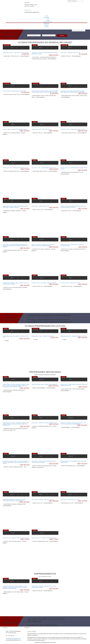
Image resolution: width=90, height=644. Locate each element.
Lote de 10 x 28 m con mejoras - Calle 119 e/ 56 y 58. (44, 283)
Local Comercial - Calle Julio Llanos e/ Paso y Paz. (15, 91)
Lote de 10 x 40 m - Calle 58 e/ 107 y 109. (70, 283)
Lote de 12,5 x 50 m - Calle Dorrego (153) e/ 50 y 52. (73, 129)
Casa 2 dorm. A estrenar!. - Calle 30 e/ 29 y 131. (43, 500)
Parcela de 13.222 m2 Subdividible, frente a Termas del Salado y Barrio (73, 462)
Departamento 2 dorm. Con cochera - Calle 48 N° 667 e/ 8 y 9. (16, 337)
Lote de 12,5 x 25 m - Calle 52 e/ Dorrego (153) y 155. (15, 168)
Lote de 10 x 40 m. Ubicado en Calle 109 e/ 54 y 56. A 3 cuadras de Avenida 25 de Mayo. (73, 207)
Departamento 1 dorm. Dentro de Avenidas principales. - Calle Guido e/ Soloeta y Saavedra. (16, 207)
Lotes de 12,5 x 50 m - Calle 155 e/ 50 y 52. (42, 129)
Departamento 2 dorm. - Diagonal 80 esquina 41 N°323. (73, 336)
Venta (48, 19)
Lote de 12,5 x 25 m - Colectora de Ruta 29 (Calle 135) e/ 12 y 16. (74, 168)
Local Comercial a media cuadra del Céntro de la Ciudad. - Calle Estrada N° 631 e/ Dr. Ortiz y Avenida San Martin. (45, 92)
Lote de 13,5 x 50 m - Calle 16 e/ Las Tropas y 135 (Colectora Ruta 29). (72, 245)
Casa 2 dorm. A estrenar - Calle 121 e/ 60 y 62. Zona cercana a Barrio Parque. (44, 587)
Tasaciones (46, 24)
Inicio (46, 16)
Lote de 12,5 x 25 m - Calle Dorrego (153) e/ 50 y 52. (44, 168)
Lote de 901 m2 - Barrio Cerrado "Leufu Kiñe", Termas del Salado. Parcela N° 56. (74, 385)
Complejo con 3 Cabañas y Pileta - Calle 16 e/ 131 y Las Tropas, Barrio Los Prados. (16, 283)
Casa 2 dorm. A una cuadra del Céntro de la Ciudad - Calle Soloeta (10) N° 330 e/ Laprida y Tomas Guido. (73, 92)
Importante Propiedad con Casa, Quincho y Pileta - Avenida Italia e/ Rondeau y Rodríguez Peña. (15, 500)
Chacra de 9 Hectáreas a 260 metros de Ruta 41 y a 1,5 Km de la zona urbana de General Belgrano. (73, 423)
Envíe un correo (28, 10)
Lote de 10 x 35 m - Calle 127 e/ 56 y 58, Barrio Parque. (16, 538)
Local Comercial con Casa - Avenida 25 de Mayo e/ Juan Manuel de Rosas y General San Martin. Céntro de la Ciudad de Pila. (16, 424)
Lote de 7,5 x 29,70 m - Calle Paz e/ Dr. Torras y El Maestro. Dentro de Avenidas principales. (43, 245)
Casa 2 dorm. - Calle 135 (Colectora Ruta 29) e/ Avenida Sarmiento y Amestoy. (45, 53)
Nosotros (46, 25)
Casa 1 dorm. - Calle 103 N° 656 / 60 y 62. (70, 53)
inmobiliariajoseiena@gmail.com (13, 639)
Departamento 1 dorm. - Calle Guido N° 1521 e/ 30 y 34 (16, 53)
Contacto (46, 27)
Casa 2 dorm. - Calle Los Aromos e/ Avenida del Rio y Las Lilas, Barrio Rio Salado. (44, 462)
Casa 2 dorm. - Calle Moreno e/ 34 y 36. (70, 500)
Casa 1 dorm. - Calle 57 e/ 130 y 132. (40, 206)
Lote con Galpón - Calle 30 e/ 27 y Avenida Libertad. (15, 129)
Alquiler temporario (48, 22)
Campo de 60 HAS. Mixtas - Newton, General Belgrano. (45, 384)
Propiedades (46, 17)
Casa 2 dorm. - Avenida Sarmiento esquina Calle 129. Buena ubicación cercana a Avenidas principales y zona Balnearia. (16, 246)
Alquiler (48, 20)
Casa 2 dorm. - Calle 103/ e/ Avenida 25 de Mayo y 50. (44, 423)
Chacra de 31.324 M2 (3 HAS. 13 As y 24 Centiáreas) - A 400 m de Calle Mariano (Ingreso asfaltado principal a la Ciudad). (16, 462)
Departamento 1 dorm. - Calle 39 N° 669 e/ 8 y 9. (43, 336)
